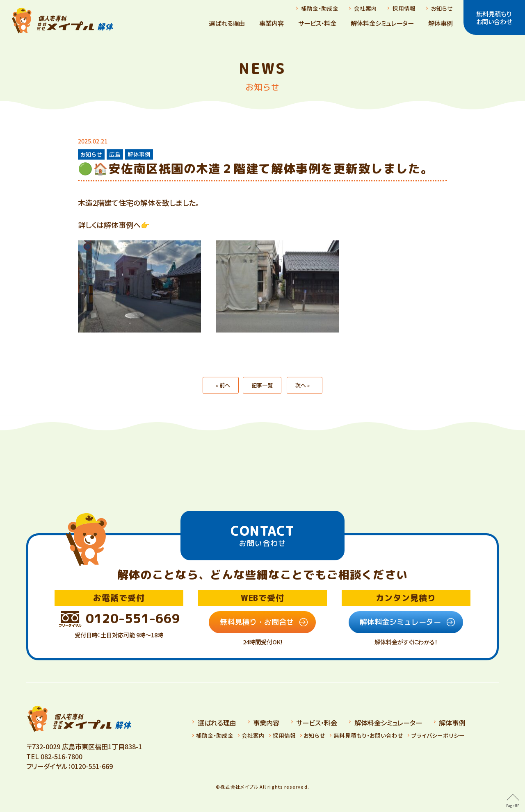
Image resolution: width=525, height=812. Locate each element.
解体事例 (441, 23)
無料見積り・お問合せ (257, 622)
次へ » (302, 397)
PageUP (513, 806)
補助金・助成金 (320, 8)
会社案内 (365, 8)
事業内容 (272, 23)
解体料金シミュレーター (382, 23)
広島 (115, 154)
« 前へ (223, 397)
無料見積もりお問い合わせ (494, 17)
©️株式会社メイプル (237, 787)
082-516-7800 (62, 756)
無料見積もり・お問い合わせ (368, 735)
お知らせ (442, 8)
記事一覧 (262, 397)
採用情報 (404, 8)
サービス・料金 (317, 23)
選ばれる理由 (227, 23)
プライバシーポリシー (438, 735)
